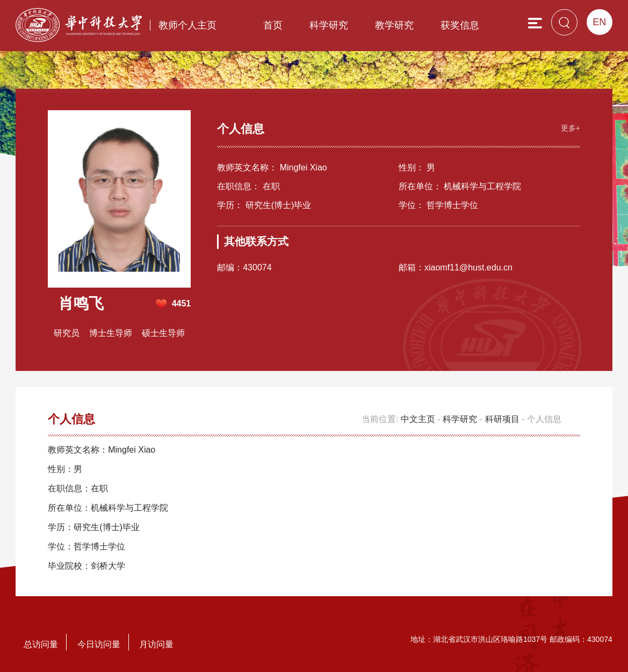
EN (599, 22)
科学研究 (329, 25)
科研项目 (502, 419)
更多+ (571, 128)
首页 (273, 25)
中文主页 (418, 419)
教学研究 (394, 25)
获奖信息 (460, 25)
